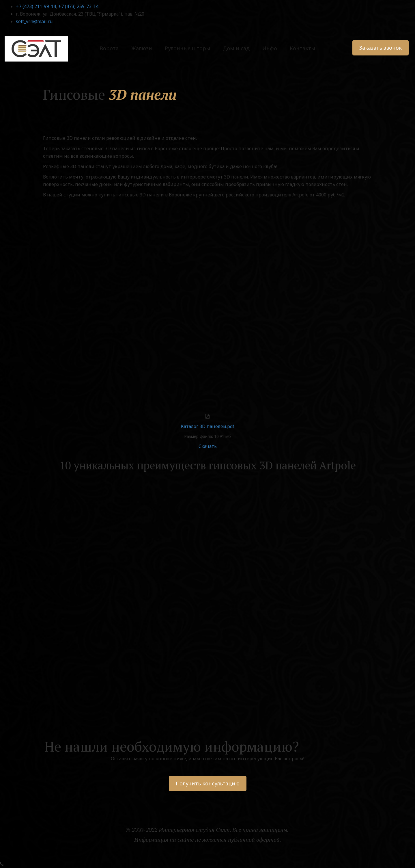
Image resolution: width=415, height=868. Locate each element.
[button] (142, 48)
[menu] (208, 48)
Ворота (109, 48)
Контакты (302, 48)
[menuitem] (109, 48)
